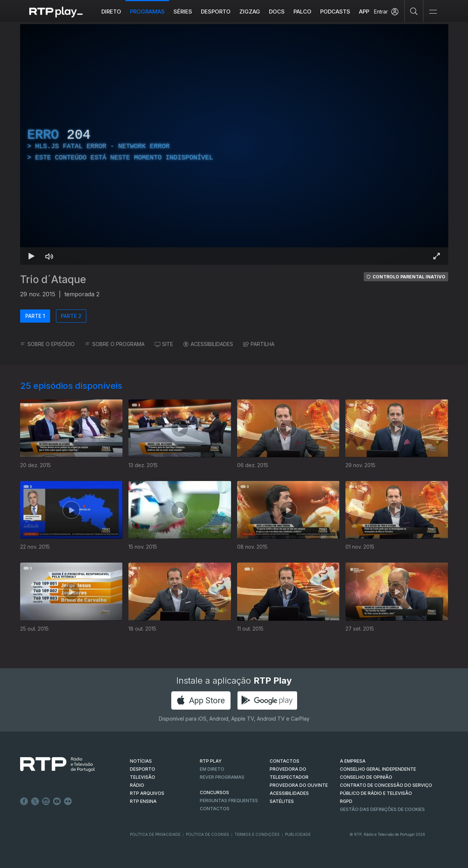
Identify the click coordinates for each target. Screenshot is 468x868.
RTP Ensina (143, 801)
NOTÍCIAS (141, 761)
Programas (147, 12)
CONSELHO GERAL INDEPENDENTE (378, 769)
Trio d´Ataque (53, 279)
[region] (234, 144)
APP (364, 12)
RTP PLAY (211, 761)
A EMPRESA (353, 761)
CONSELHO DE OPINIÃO (366, 777)
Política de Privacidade (155, 834)
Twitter (35, 801)
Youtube (57, 801)
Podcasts (335, 12)
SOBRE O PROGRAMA (115, 344)
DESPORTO (143, 769)
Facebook (24, 801)
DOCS (277, 12)
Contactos (215, 809)
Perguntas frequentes (229, 801)
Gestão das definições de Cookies (382, 809)
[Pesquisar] (414, 11)
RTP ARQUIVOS (147, 793)
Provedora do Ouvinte (299, 785)
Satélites (282, 801)
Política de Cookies (207, 834)
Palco (302, 12)
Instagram (46, 801)
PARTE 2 (71, 316)
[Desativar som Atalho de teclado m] (49, 256)
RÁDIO (137, 785)
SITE (164, 344)
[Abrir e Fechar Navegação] (433, 12)
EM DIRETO (212, 769)
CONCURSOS (214, 792)
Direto (111, 12)
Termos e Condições (257, 834)
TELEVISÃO (143, 777)
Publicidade (298, 834)
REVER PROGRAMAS (222, 777)
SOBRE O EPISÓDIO (47, 344)
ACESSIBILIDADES (208, 344)
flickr (68, 801)
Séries (183, 12)
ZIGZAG (250, 12)
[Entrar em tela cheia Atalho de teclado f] (437, 256)
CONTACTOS (284, 761)
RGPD (346, 801)
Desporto (216, 12)
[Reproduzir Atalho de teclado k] (32, 256)
